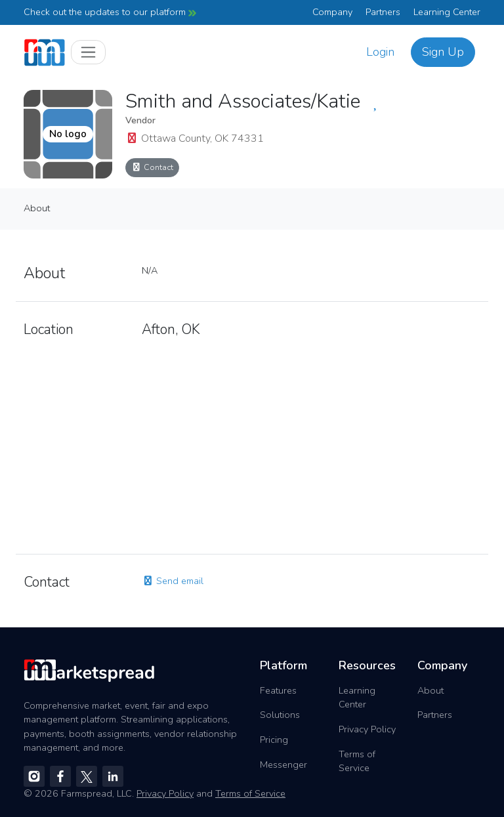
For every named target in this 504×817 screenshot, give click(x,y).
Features (278, 690)
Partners (383, 12)
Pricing (274, 740)
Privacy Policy (367, 729)
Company (332, 12)
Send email (173, 581)
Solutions (280, 715)
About (37, 208)
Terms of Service (357, 761)
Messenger (283, 765)
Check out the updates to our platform (110, 12)
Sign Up (443, 52)
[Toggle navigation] (88, 52)
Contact (152, 167)
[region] (311, 442)
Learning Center (447, 12)
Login (380, 52)
